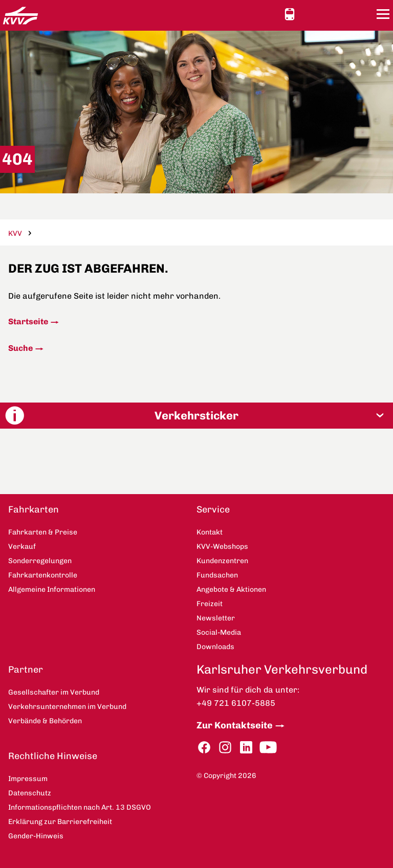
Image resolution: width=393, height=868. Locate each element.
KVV (15, 233)
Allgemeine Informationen (52, 589)
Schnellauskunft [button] (290, 14)
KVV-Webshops (345, 14)
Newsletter (216, 618)
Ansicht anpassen (309, 14)
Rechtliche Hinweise (53, 756)
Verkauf (22, 547)
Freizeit (210, 604)
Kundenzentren (222, 561)
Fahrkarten (34, 509)
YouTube (268, 748)
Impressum (28, 779)
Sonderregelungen (40, 561)
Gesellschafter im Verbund (54, 692)
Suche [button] (364, 14)
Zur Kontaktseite (235, 725)
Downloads (215, 647)
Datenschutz (30, 793)
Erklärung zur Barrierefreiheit (60, 822)
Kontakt (327, 14)
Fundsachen (217, 575)
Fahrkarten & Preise (43, 532)
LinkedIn (246, 748)
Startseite (28, 321)
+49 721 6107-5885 (236, 703)
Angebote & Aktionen (231, 589)
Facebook (204, 748)
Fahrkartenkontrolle (43, 575)
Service (213, 509)
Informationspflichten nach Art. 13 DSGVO (80, 807)
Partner (26, 670)
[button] (196, 416)
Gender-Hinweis (36, 836)
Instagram (225, 748)
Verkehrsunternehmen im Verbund (67, 707)
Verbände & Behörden (45, 721)
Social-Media (219, 632)
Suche (20, 348)
